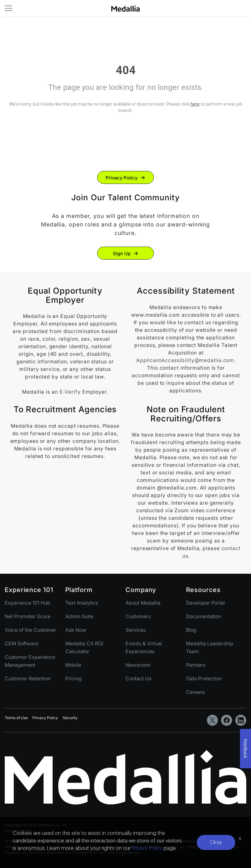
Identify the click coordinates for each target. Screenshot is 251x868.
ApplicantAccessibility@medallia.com (185, 360)
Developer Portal (205, 603)
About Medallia (143, 603)
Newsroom (138, 665)
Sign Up (122, 253)
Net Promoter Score (28, 616)
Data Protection (204, 678)
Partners (196, 665)
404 (126, 70)
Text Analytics (82, 603)
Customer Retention (28, 678)
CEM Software (21, 643)
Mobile (73, 665)
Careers (195, 692)
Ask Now (76, 630)
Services (136, 630)
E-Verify (70, 392)
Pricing (73, 678)
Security (70, 718)
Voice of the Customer (30, 630)
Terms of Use (16, 718)
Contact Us (138, 678)
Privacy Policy (122, 178)
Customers (138, 616)
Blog (191, 630)
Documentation (204, 616)
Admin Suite (79, 616)
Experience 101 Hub (28, 603)
